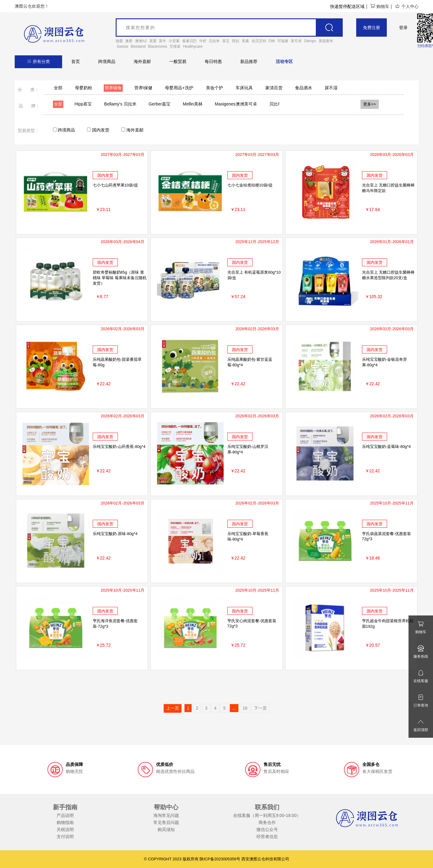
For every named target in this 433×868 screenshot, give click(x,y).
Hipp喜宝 (83, 104)
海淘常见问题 (166, 815)
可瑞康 (283, 41)
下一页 (260, 708)
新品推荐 (249, 61)
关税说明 (65, 829)
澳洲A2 (141, 41)
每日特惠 (213, 61)
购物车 (380, 6)
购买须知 (166, 829)
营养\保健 (144, 88)
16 (245, 708)
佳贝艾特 (259, 41)
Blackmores (158, 46)
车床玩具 (244, 88)
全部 (58, 88)
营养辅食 (113, 88)
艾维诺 (175, 46)
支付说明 (65, 837)
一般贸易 (178, 61)
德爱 (119, 41)
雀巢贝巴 (189, 41)
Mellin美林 (193, 104)
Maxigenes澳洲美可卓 (236, 104)
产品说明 (65, 815)
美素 (245, 41)
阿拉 (236, 41)
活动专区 (284, 61)
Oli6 (272, 41)
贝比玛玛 (278, 104)
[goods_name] (229, 28)
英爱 (153, 41)
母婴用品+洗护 (179, 88)
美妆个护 (215, 88)
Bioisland (138, 46)
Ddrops (310, 41)
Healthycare (193, 46)
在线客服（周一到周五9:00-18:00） (267, 815)
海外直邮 (142, 61)
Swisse (122, 46)
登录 (403, 28)
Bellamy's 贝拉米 (120, 104)
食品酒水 (304, 88)
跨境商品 (107, 61)
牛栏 (203, 41)
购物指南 (65, 822)
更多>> (370, 104)
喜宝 (226, 41)
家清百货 (274, 88)
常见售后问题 (166, 822)
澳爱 (129, 41)
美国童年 (326, 41)
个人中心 (407, 6)
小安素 (174, 41)
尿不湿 (331, 88)
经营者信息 (267, 837)
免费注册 (371, 28)
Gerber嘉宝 (160, 104)
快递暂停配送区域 (347, 6)
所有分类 (38, 61)
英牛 (162, 41)
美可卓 (296, 41)
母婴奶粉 (84, 88)
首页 (76, 61)
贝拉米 (214, 41)
